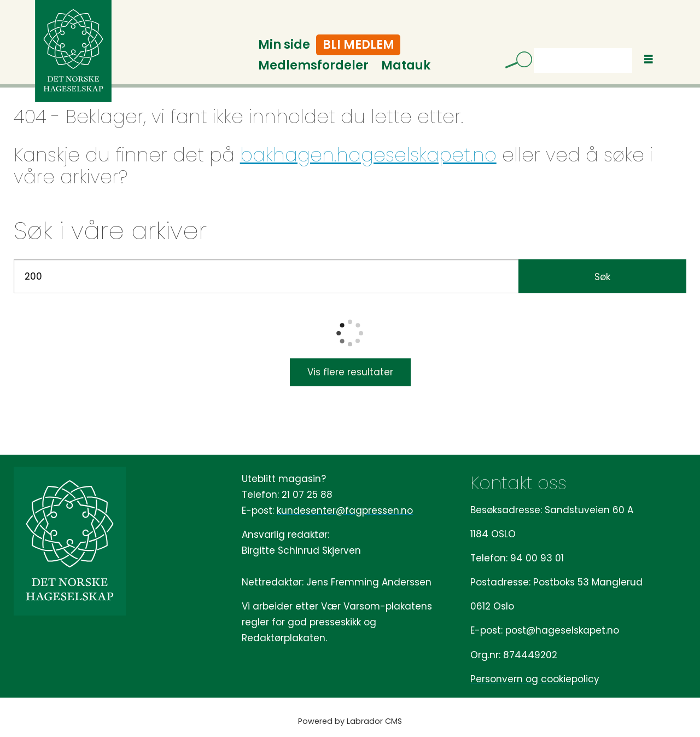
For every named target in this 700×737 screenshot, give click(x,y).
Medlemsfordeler (313, 65)
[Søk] (515, 62)
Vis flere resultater (350, 372)
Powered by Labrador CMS (350, 721)
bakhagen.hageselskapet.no (368, 155)
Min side (284, 45)
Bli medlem (358, 45)
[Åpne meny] (649, 59)
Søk (533, 48)
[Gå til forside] (73, 51)
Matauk (406, 65)
